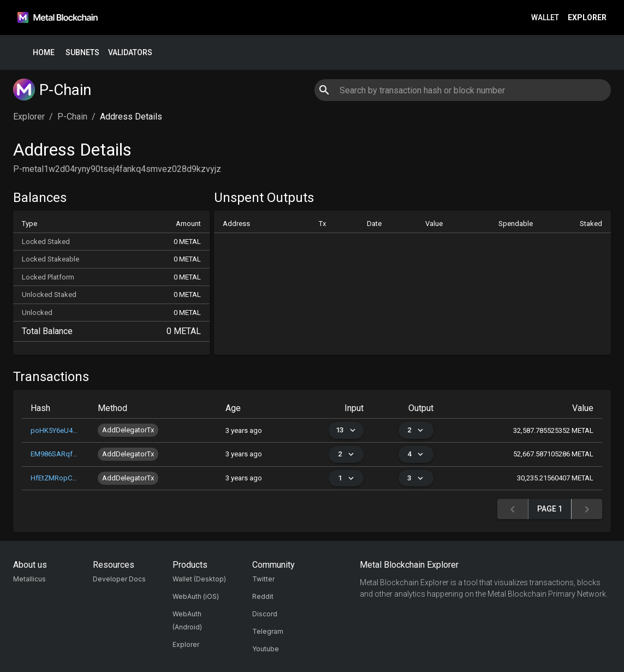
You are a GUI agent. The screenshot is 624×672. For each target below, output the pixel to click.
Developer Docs (119, 579)
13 (346, 430)
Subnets (82, 53)
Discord (265, 614)
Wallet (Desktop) (199, 579)
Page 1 (550, 509)
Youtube (266, 649)
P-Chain (72, 117)
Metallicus (29, 579)
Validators (130, 53)
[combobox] (463, 90)
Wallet (545, 18)
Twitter (263, 579)
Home (44, 53)
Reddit (263, 596)
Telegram (268, 631)
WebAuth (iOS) (196, 596)
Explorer (587, 18)
